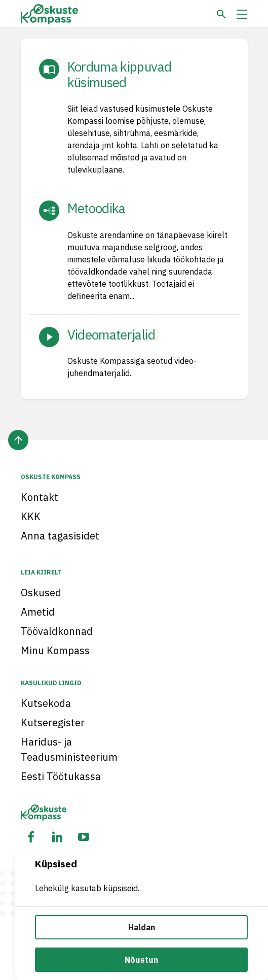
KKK (31, 516)
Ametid (38, 612)
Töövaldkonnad (57, 631)
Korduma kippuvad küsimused (120, 74)
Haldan (142, 927)
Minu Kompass (55, 650)
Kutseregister (53, 722)
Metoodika (97, 208)
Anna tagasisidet (60, 536)
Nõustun (141, 960)
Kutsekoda (46, 703)
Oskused (41, 593)
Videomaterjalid (111, 334)
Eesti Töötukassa (61, 776)
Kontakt (40, 497)
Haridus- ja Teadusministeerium (69, 749)
